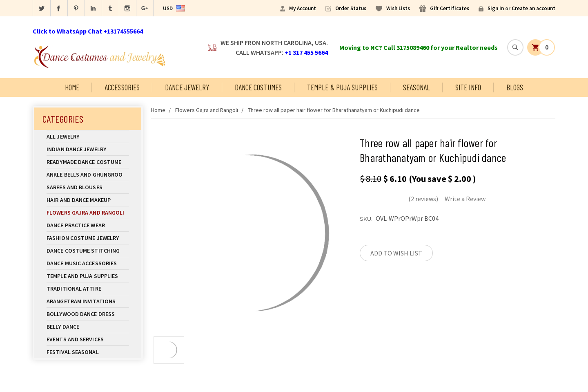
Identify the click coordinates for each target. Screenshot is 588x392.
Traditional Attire (74, 289)
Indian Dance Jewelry (88, 149)
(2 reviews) (423, 199)
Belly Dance (88, 327)
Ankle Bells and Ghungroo (85, 175)
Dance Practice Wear (88, 225)
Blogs (515, 87)
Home (72, 87)
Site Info (468, 87)
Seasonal (416, 87)
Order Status (351, 8)
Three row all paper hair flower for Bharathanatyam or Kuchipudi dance (334, 110)
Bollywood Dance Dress (81, 314)
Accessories (122, 87)
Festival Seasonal (73, 352)
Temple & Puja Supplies (342, 87)
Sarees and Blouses (88, 187)
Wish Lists (398, 8)
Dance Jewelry (187, 87)
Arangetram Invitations (81, 301)
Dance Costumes (258, 87)
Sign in (496, 8)
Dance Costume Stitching (83, 251)
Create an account (533, 8)
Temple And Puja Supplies (88, 276)
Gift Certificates (450, 8)
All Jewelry (88, 137)
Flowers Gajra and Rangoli (86, 213)
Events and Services (75, 339)
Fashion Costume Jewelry (88, 238)
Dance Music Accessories (82, 263)
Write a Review (465, 199)
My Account (303, 8)
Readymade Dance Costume (88, 162)
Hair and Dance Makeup (88, 200)
